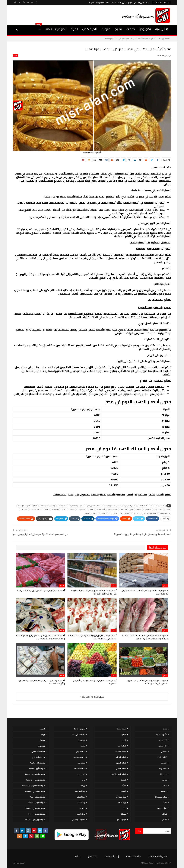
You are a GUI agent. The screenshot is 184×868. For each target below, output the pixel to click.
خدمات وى (81, 763)
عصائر (165, 803)
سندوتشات (163, 774)
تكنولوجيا (145, 29)
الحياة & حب (89, 29)
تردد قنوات (81, 803)
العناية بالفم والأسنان (118, 774)
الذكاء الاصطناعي (38, 751)
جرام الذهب (55, 509)
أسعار (15, 55)
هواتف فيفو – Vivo (37, 797)
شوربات (164, 791)
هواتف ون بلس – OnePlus (34, 820)
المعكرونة (163, 768)
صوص (165, 780)
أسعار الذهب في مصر (94, 506)
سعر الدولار (24, 509)
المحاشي (164, 751)
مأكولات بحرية (162, 734)
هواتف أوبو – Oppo (37, 768)
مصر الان (16, 863)
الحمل (124, 740)
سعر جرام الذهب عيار (150, 513)
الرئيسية (162, 29)
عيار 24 (87, 513)
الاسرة (124, 734)
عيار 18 (103, 513)
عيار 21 (95, 513)
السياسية (124, 509)
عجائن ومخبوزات (161, 797)
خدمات (131, 29)
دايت (125, 808)
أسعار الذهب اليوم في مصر (112, 506)
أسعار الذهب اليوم (130, 506)
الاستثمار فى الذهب (78, 734)
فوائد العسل (81, 814)
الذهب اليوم (159, 509)
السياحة (123, 791)
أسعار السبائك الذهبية (77, 506)
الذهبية (139, 509)
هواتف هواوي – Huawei (35, 808)
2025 (162, 506)
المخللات (164, 763)
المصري (91, 509)
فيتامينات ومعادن (79, 820)
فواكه (165, 814)
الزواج (132, 509)
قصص (165, 820)
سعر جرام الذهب (165, 513)
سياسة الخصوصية (103, 2)
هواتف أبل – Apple (37, 763)
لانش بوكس (162, 808)
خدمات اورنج (81, 751)
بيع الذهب (71, 509)
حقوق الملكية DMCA (118, 2)
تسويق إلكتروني (38, 757)
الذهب (168, 509)
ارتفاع (53, 506)
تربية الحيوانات (121, 797)
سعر (47, 509)
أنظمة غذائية (122, 729)
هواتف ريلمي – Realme (35, 780)
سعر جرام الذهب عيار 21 (133, 513)
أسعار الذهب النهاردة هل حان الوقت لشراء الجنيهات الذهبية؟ (143, 534)
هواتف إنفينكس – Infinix (35, 774)
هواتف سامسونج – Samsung (33, 786)
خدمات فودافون (79, 757)
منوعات (106, 29)
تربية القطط (122, 803)
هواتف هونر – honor (37, 814)
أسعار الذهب (143, 506)
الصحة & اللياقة (121, 751)
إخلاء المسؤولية (144, 2)
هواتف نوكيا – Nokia (37, 803)
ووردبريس (41, 746)
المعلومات (81, 509)
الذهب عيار (148, 509)
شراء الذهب (118, 513)
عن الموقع (132, 2)
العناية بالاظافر (121, 757)
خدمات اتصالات (80, 768)
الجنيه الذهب (44, 506)
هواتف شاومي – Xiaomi (35, 791)
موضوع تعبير (121, 820)
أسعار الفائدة (63, 506)
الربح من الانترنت (80, 729)
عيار (110, 513)
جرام (63, 509)
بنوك (84, 780)
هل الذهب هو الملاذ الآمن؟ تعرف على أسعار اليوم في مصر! (40, 534)
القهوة (124, 780)
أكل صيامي (163, 746)
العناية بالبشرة (121, 763)
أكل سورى (163, 740)
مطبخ (119, 29)
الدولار (35, 506)
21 (156, 506)
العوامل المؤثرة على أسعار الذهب (107, 509)
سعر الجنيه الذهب (36, 509)
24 (151, 506)
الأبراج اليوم (81, 774)
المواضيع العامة (56, 29)
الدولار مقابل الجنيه (24, 506)
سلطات (164, 786)
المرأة (74, 29)
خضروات (82, 808)
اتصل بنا (92, 2)
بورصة (83, 786)
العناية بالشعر (121, 768)
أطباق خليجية (162, 757)
